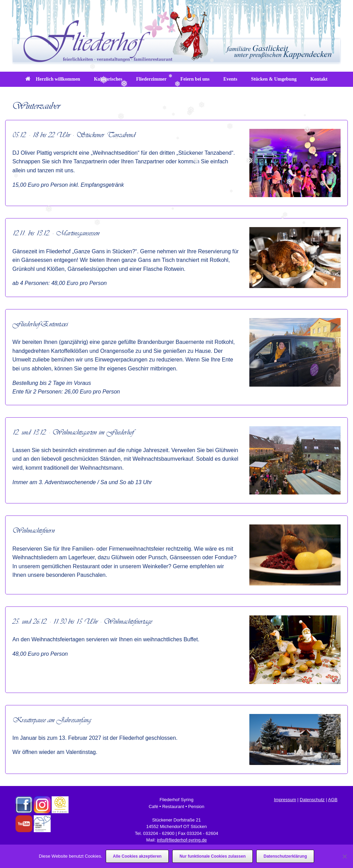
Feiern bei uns (195, 79)
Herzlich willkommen (53, 79)
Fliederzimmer (151, 79)
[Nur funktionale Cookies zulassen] (344, 856)
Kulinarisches (108, 79)
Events (230, 79)
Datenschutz (312, 800)
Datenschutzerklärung (285, 856)
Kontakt (319, 79)
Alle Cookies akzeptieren (137, 856)
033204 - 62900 (159, 833)
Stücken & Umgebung (274, 79)
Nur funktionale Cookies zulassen (212, 856)
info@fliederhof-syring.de (182, 840)
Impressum (285, 800)
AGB (333, 800)
